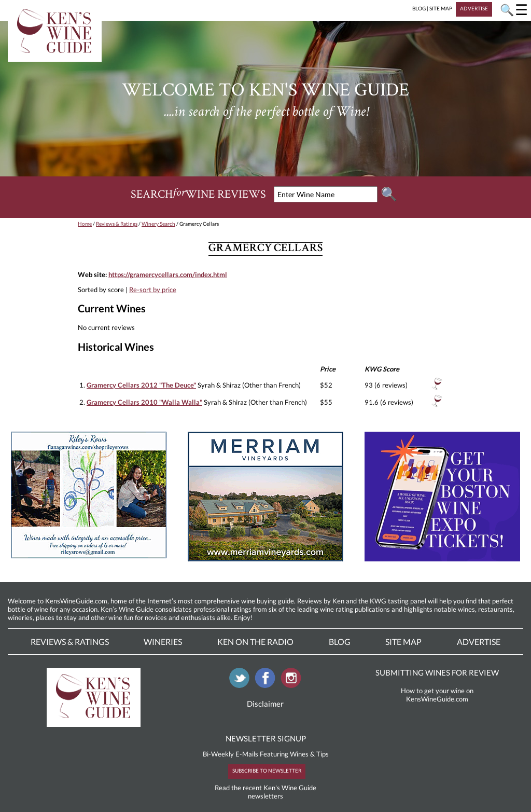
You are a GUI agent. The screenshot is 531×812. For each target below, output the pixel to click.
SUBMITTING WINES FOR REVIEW (437, 672)
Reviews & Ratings (117, 224)
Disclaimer (265, 704)
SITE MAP (441, 8)
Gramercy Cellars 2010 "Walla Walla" (144, 402)
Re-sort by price (153, 290)
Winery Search (158, 224)
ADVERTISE (474, 8)
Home (85, 224)
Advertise (479, 642)
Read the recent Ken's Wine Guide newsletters (265, 792)
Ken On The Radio (255, 642)
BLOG (419, 8)
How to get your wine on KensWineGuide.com (437, 695)
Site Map (403, 642)
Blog (340, 642)
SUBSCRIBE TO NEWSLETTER (267, 770)
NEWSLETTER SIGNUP (266, 738)
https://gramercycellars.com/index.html (168, 274)
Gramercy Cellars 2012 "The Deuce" (141, 385)
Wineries (163, 642)
